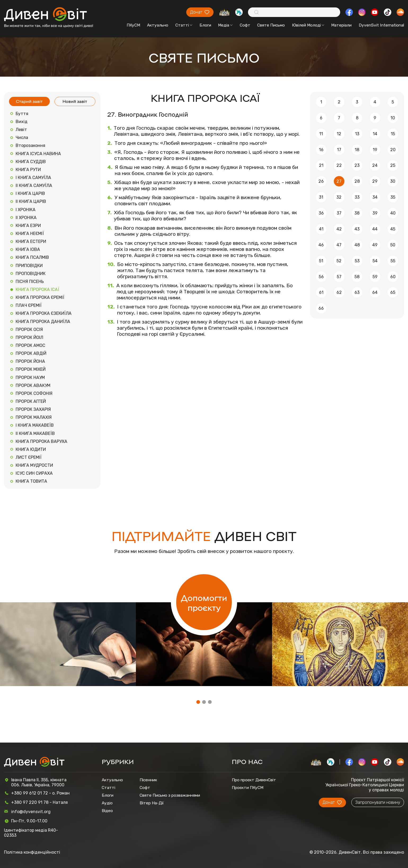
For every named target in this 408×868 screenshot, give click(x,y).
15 (393, 134)
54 (375, 261)
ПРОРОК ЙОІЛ (29, 337)
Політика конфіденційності (32, 852)
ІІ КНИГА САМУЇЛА (34, 186)
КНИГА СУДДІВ (31, 162)
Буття (22, 114)
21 (321, 165)
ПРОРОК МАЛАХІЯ (34, 417)
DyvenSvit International (381, 25)
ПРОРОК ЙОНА (30, 361)
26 (321, 181)
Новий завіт (75, 101)
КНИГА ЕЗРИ (28, 226)
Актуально (158, 25)
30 (393, 181)
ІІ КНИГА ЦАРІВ (31, 201)
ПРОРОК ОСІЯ (29, 330)
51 (321, 261)
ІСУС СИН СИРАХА (34, 473)
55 (393, 261)
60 (393, 277)
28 (357, 181)
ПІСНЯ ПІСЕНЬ (30, 282)
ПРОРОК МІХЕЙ (31, 369)
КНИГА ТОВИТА (31, 481)
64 (375, 292)
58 (357, 277)
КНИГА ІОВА (28, 249)
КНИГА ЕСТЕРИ (31, 241)
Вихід (22, 122)
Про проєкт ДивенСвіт (254, 780)
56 (321, 277)
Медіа (225, 25)
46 (321, 245)
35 (393, 197)
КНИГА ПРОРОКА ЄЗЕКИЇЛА (44, 313)
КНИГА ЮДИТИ (31, 449)
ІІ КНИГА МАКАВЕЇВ (35, 433)
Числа (22, 138)
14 (375, 134)
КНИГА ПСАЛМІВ (32, 257)
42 (339, 229)
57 (339, 277)
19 (375, 150)
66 (321, 308)
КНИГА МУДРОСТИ (34, 465)
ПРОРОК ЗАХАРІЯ (33, 409)
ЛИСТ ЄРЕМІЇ (29, 457)
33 (357, 197)
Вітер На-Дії (152, 803)
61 (321, 292)
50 (393, 245)
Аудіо (107, 803)
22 (339, 165)
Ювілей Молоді (308, 25)
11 (321, 134)
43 (357, 229)
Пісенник (148, 780)
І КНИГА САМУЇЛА (33, 178)
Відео (107, 811)
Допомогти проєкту (204, 602)
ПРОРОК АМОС (30, 345)
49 (375, 245)
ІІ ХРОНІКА (26, 218)
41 (321, 229)
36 (321, 213)
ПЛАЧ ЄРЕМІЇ (29, 305)
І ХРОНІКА (26, 210)
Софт (245, 25)
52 (339, 261)
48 (357, 245)
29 (375, 181)
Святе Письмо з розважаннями (170, 795)
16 (321, 150)
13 (357, 134)
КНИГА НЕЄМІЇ (30, 234)
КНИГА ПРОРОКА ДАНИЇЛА (43, 322)
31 (321, 197)
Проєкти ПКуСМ (248, 788)
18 (357, 150)
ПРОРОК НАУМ (30, 378)
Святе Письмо (271, 25)
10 (393, 118)
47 (339, 245)
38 (357, 213)
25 (393, 165)
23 (357, 165)
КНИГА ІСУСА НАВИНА (38, 154)
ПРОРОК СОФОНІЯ (34, 393)
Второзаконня (30, 145)
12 (339, 134)
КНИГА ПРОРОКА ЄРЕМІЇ (40, 297)
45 (393, 229)
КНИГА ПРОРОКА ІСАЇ (37, 289)
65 (393, 292)
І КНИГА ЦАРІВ (30, 193)
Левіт (21, 130)
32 (339, 197)
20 (393, 150)
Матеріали (341, 25)
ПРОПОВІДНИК (31, 274)
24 (375, 165)
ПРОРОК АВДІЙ (31, 353)
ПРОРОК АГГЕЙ (31, 401)
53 (357, 261)
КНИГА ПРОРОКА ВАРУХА (41, 441)
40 (393, 213)
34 (375, 197)
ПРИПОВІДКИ (29, 266)
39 (375, 213)
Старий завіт (29, 101)
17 (339, 150)
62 (339, 292)
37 (339, 213)
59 (375, 277)
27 (339, 181)
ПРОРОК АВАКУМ (33, 385)
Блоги (205, 25)
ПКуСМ (133, 25)
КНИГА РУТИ (28, 170)
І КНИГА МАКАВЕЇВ (35, 425)
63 (357, 292)
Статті (184, 25)
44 (375, 229)
